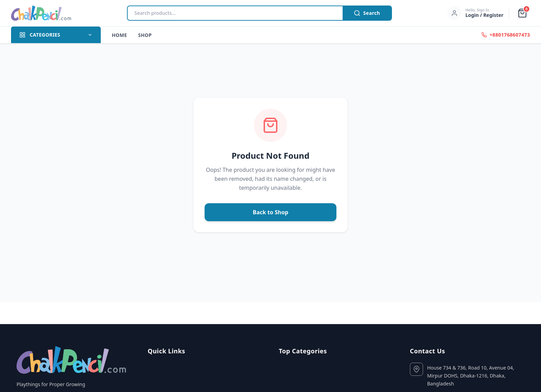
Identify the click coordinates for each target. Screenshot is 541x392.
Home (119, 35)
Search (367, 13)
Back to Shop (271, 212)
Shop (145, 35)
